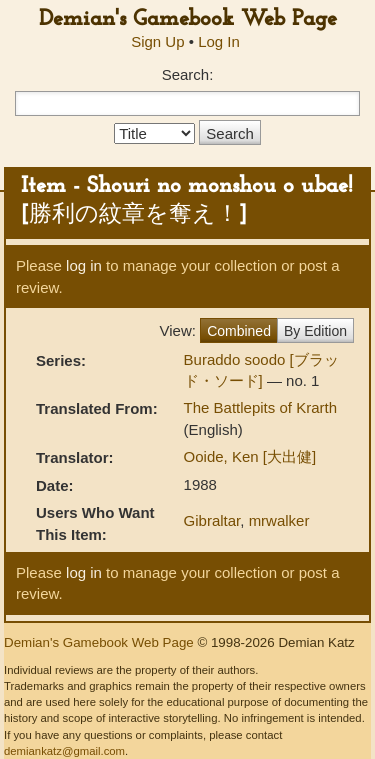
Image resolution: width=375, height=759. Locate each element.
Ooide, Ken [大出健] (250, 456)
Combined (239, 331)
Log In (219, 41)
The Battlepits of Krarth (260, 407)
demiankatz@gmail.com (64, 751)
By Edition (315, 331)
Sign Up (157, 41)
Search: (188, 74)
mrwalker (279, 520)
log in (84, 265)
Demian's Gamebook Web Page (188, 19)
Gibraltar (212, 520)
